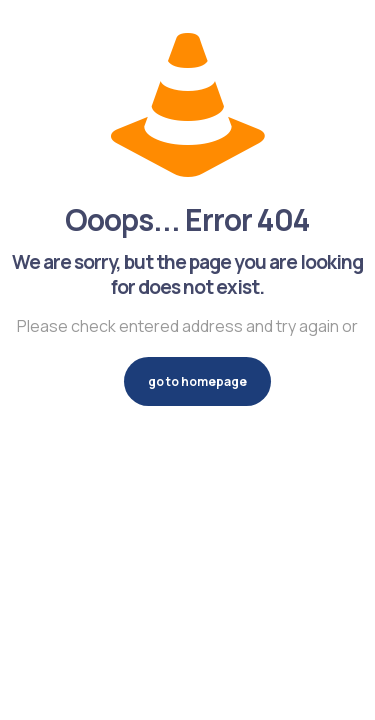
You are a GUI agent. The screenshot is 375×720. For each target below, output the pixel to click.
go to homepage (197, 381)
